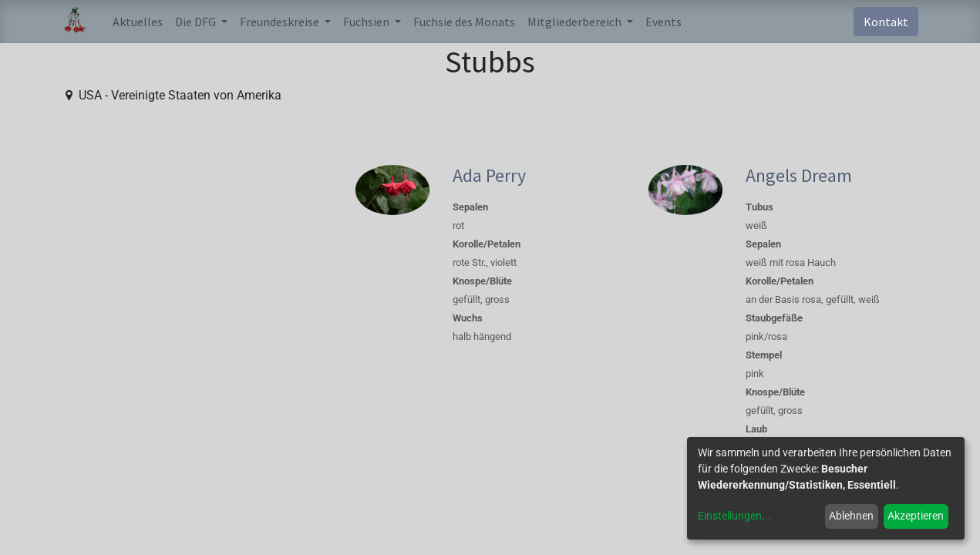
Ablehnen (851, 516)
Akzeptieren (916, 516)
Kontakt (886, 22)
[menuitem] (138, 22)
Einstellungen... (734, 516)
